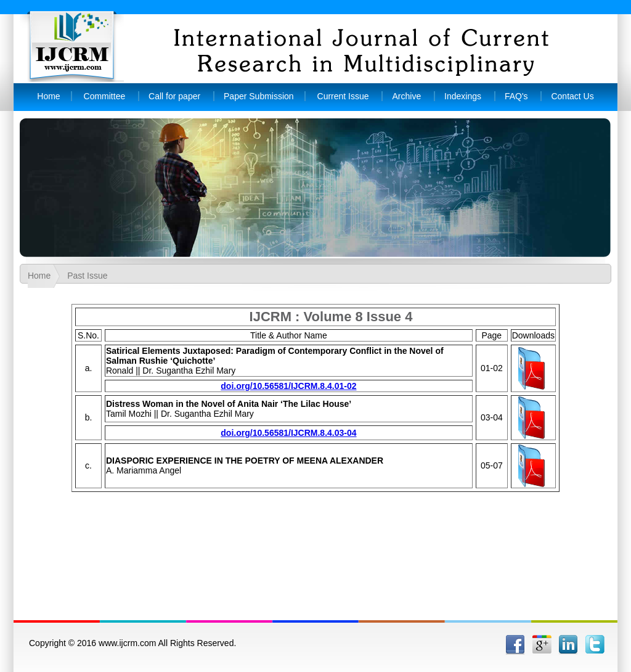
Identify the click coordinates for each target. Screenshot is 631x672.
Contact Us (572, 96)
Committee (105, 96)
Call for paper (176, 96)
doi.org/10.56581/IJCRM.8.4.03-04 (288, 433)
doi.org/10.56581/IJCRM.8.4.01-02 (288, 386)
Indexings (463, 96)
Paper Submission (259, 96)
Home (48, 96)
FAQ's (516, 96)
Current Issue (343, 96)
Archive (406, 96)
